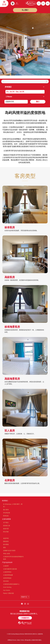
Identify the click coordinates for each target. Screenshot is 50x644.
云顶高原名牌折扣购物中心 (11, 584)
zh (48, 3)
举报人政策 (7, 554)
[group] (7, 81)
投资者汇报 (7, 526)
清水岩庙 (6, 581)
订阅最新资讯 (25, 618)
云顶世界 (6, 566)
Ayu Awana (7, 590)
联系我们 (5, 501)
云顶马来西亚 (6, 519)
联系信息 (6, 516)
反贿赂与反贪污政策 (9, 551)
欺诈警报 (6, 544)
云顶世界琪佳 (7, 572)
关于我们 (6, 523)
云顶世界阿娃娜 (8, 575)
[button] (46, 81)
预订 (38, 102)
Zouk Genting (7, 587)
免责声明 (6, 538)
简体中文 (24, 597)
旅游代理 (6, 529)
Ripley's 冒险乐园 (8, 593)
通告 (5, 547)
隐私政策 (6, 541)
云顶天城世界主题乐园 (10, 569)
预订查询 (6, 510)
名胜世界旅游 (7, 578)
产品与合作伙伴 (7, 562)
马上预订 (25, 10)
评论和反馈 (7, 513)
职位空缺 (6, 532)
